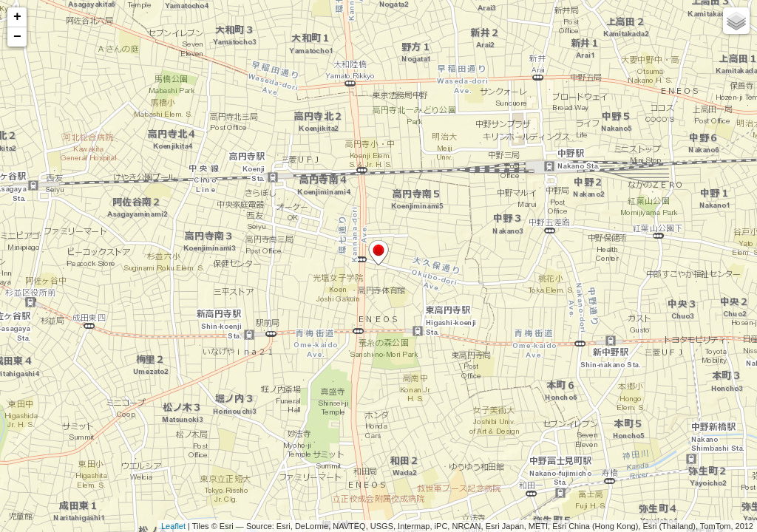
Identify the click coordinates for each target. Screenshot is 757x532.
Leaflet (173, 526)
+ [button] (17, 17)
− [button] (17, 37)
